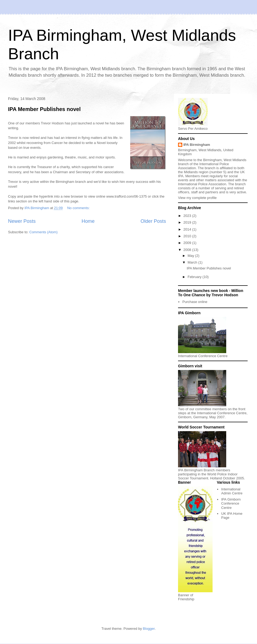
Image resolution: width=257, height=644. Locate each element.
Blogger (149, 629)
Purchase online (195, 302)
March (193, 262)
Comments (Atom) (44, 232)
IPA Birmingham (197, 145)
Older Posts (153, 221)
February (195, 277)
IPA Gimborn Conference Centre (231, 504)
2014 (188, 229)
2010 (188, 236)
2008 (188, 250)
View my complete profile (197, 198)
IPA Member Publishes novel (44, 109)
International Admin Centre (232, 491)
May (191, 256)
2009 (188, 243)
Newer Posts (22, 221)
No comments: (79, 208)
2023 (188, 216)
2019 (188, 222)
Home (88, 221)
